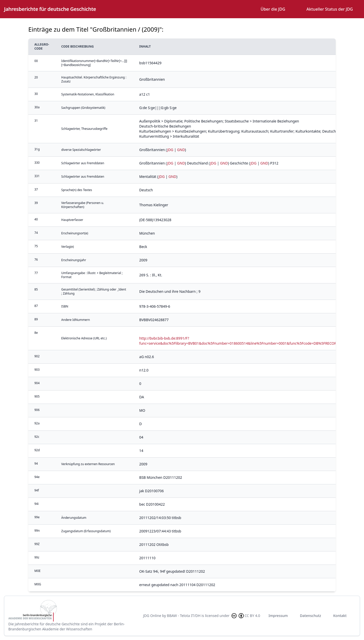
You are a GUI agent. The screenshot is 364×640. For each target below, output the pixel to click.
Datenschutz (311, 616)
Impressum (278, 616)
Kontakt (340, 616)
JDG (170, 150)
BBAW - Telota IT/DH (184, 616)
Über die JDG (273, 9)
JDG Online (152, 616)
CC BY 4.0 (245, 616)
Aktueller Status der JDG (330, 9)
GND (181, 150)
